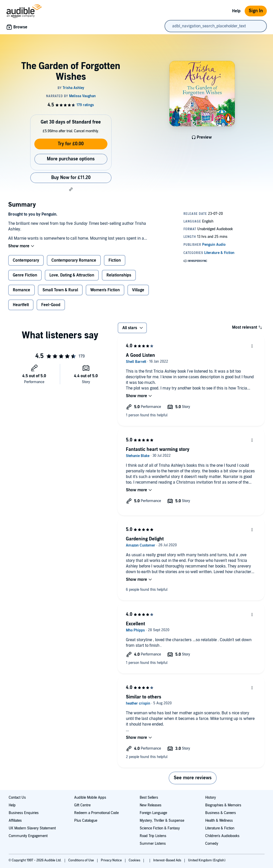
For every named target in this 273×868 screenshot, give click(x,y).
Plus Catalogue (86, 821)
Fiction (115, 260)
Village (138, 290)
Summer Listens (153, 844)
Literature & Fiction (220, 828)
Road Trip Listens (153, 836)
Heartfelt (21, 305)
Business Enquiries (24, 813)
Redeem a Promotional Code (96, 813)
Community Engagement (28, 836)
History (211, 798)
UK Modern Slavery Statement (32, 828)
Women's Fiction (105, 290)
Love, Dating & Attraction (72, 275)
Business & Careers (221, 813)
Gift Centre (82, 805)
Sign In (256, 11)
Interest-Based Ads (168, 860)
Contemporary (26, 260)
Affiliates (15, 821)
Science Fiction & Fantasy (160, 828)
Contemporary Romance (74, 260)
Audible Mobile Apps (90, 798)
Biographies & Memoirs (223, 805)
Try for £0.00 (71, 144)
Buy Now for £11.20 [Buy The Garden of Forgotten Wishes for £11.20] (71, 178)
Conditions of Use (81, 860)
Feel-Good (51, 305)
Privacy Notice (112, 860)
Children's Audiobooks (222, 836)
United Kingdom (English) (207, 860)
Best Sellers (149, 798)
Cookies (135, 860)
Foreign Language (153, 813)
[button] (71, 189)
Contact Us (17, 798)
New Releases (151, 805)
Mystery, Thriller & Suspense (162, 821)
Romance (21, 290)
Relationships (119, 275)
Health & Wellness (219, 821)
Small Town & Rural (60, 290)
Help (236, 11)
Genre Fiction (25, 275)
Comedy (212, 844)
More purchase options (71, 159)
